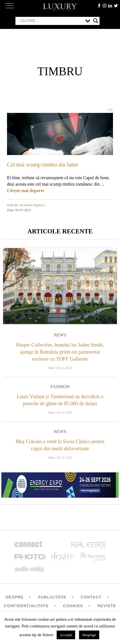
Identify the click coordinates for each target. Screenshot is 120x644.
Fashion (60, 387)
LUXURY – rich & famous (60, 7)
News (60, 335)
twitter (116, 6)
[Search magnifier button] (96, 21)
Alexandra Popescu (32, 205)
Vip (110, 109)
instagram (105, 6)
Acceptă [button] (66, 635)
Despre (15, 597)
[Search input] (51, 21)
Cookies (73, 606)
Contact (91, 597)
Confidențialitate (26, 606)
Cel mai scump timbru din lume (43, 165)
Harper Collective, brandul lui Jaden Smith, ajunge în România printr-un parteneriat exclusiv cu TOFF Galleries (60, 352)
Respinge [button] (89, 635)
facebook (99, 6)
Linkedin (110, 6)
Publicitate (52, 597)
